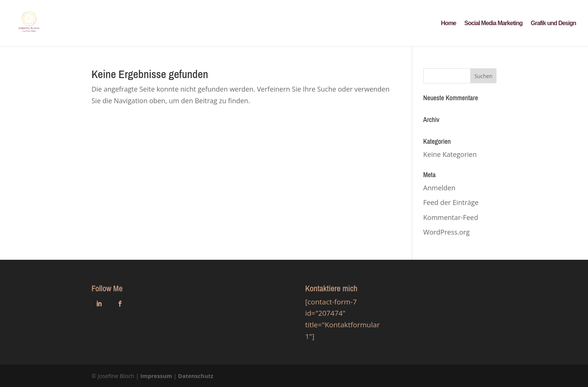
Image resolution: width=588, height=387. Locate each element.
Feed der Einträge (451, 202)
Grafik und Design (553, 23)
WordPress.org (447, 232)
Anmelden (439, 188)
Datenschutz (196, 376)
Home (448, 23)
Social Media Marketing (493, 23)
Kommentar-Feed (451, 217)
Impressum (156, 376)
